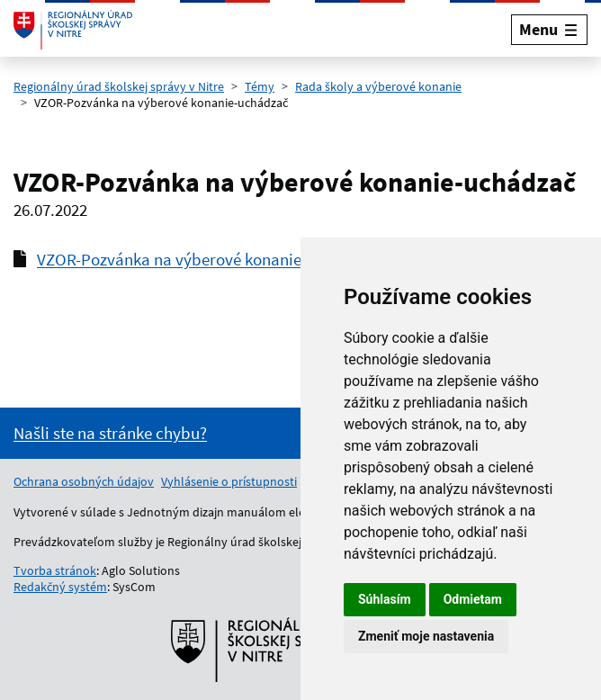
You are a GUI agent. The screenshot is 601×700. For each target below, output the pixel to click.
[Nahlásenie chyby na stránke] (110, 433)
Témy (260, 86)
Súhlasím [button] (385, 599)
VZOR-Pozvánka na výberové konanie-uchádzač (206, 259)
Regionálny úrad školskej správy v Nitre (119, 86)
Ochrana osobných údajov (84, 481)
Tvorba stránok (55, 570)
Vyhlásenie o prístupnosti (229, 481)
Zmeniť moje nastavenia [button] (426, 636)
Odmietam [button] (473, 599)
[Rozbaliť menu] (549, 29)
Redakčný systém (60, 587)
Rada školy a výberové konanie (378, 86)
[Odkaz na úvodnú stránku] (73, 30)
